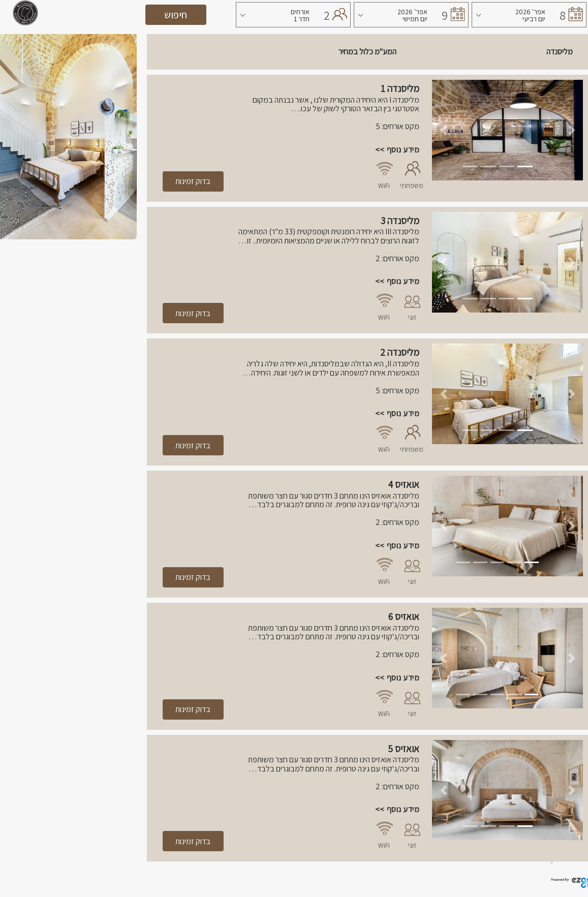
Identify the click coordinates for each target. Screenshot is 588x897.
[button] (443, 130)
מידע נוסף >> (397, 150)
